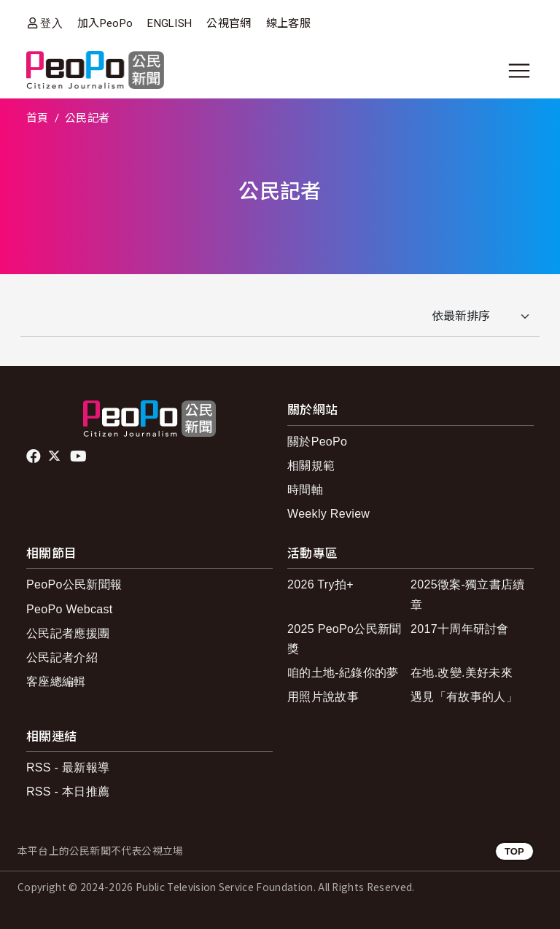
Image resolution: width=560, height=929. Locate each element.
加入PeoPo (105, 23)
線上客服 (288, 23)
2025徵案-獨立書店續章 (468, 594)
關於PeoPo (317, 442)
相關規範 (311, 466)
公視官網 (229, 23)
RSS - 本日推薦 (68, 792)
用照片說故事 (323, 697)
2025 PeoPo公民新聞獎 (345, 639)
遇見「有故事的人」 (464, 697)
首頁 (38, 118)
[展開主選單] (519, 71)
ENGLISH (170, 23)
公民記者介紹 (62, 657)
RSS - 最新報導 (68, 767)
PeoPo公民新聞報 (74, 584)
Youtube (79, 456)
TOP (514, 851)
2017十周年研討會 (460, 629)
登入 (51, 23)
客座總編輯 (56, 681)
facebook (35, 456)
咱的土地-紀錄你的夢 (343, 673)
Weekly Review (328, 514)
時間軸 (305, 490)
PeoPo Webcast (70, 609)
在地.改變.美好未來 (462, 673)
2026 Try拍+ (320, 584)
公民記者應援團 (68, 633)
